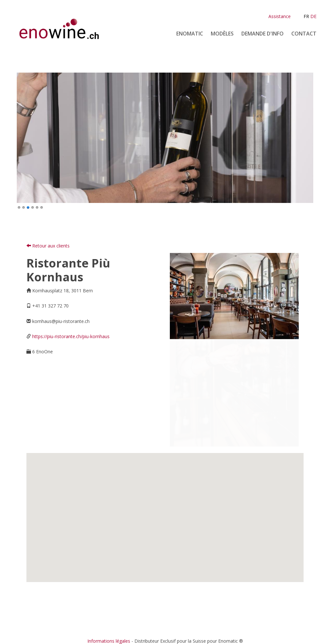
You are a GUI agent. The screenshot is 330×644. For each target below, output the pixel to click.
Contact (304, 34)
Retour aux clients (48, 246)
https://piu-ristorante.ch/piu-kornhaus (71, 336)
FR (306, 16)
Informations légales (109, 641)
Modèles (222, 34)
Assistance (280, 16)
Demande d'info (262, 34)
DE (313, 16)
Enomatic (190, 34)
